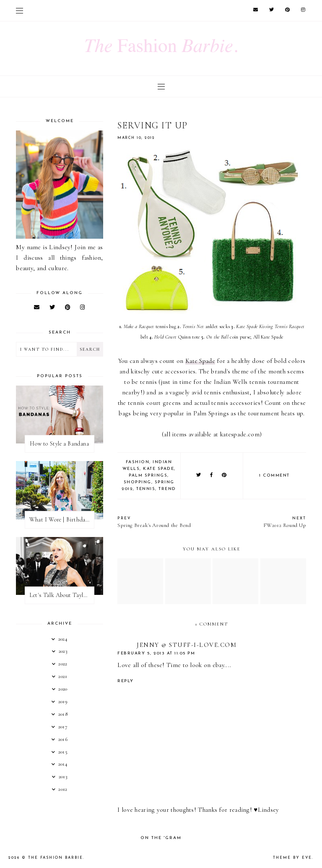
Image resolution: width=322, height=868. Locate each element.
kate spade (158, 469)
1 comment (274, 476)
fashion (138, 462)
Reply (126, 681)
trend (167, 489)
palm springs (148, 476)
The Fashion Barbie (56, 858)
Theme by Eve (292, 858)
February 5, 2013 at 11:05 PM (156, 653)
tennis (146, 489)
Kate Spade (200, 361)
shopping (138, 482)
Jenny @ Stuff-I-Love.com (187, 645)
